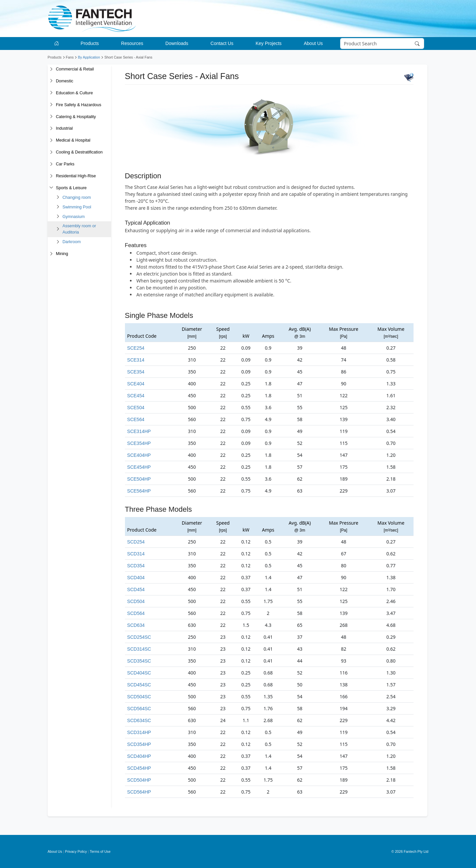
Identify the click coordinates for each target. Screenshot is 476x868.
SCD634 (136, 625)
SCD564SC (139, 709)
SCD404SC (139, 673)
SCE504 (136, 408)
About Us (55, 851)
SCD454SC (139, 685)
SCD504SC (139, 697)
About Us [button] (313, 43)
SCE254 (136, 348)
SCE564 (136, 419)
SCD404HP (139, 756)
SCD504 (136, 601)
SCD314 (136, 554)
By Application (89, 57)
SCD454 (136, 589)
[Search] (382, 44)
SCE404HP (139, 455)
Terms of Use (100, 851)
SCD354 (136, 566)
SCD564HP (139, 792)
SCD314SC (139, 649)
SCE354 (136, 372)
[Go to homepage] (58, 43)
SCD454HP (139, 768)
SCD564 (136, 613)
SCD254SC (139, 637)
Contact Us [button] (222, 43)
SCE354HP (139, 443)
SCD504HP (139, 780)
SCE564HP (139, 491)
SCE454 (136, 396)
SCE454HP (139, 467)
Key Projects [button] (269, 43)
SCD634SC (139, 720)
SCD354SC (139, 661)
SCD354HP (139, 744)
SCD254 (136, 542)
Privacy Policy (76, 851)
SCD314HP (139, 732)
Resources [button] (132, 43)
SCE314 (136, 360)
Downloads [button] (177, 43)
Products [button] (90, 43)
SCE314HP (139, 431)
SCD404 (136, 578)
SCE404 (136, 384)
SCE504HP (139, 479)
